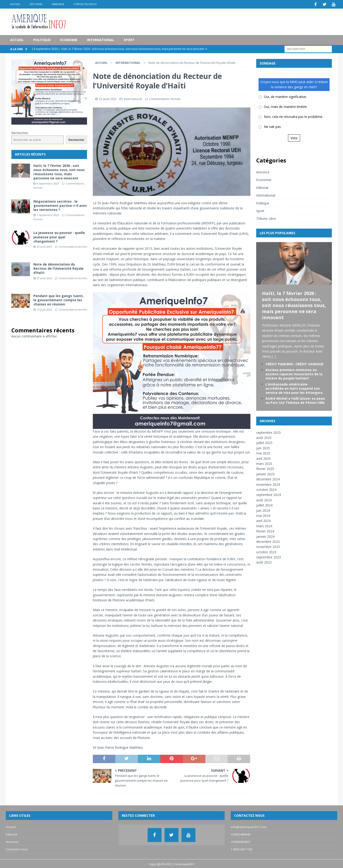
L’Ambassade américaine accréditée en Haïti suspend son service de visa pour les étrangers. (294, 388)
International (101, 39)
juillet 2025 (264, 442)
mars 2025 (264, 463)
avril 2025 (263, 458)
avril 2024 (263, 520)
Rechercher (20, 132)
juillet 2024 (264, 505)
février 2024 (265, 531)
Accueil (15, 4)
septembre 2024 (269, 494)
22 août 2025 (108, 98)
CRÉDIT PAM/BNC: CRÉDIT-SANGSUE (294, 363)
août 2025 (264, 437)
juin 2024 (263, 510)
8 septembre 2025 (48, 183)
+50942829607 (240, 841)
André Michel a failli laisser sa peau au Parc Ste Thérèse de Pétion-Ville (295, 400)
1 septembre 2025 (48, 215)
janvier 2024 (265, 536)
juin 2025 (263, 447)
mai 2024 (263, 515)
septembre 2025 (269, 432)
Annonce (58, 4)
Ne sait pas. (273, 126)
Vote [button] (294, 137)
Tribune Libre (266, 218)
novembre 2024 (268, 484)
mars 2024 (264, 525)
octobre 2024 (266, 489)
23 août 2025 (44, 246)
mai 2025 (263, 453)
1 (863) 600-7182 (242, 849)
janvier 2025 (265, 473)
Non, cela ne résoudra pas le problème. (293, 116)
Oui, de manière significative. (285, 96)
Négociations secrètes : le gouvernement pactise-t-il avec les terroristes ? (60, 205)
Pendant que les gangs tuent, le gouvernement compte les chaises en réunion (58, 299)
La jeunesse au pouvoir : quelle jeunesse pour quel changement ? (59, 236)
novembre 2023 (268, 546)
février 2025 (265, 468)
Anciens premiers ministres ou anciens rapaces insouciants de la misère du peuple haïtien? (294, 374)
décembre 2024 (268, 479)
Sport (129, 39)
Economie (69, 39)
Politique (42, 39)
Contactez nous (85, 4)
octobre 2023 (266, 551)
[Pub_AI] (171, 426)
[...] (274, 356)
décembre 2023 (268, 541)
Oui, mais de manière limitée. (286, 106)
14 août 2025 (44, 309)
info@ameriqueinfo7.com (249, 826)
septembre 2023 (269, 557)
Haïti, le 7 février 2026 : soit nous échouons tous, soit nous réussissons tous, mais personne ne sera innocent (59, 171)
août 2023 (264, 562)
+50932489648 (240, 834)
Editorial (36, 4)
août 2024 (264, 499)
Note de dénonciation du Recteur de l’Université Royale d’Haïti (58, 268)
